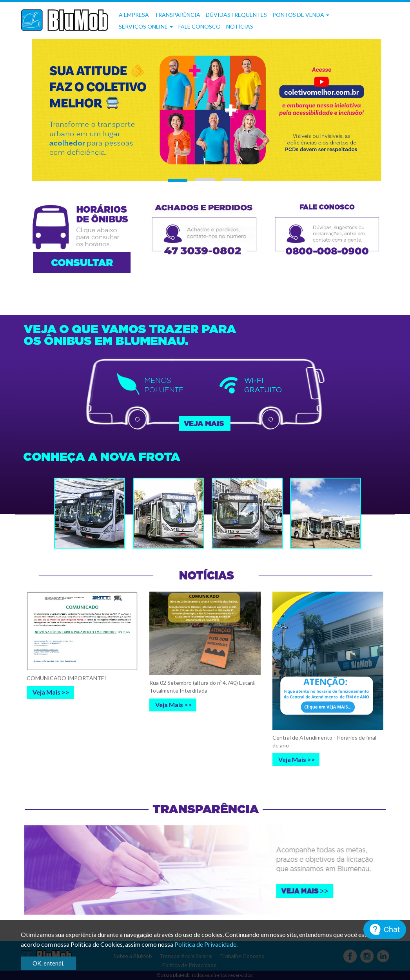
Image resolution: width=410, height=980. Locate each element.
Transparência (177, 15)
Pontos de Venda (301, 15)
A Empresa (134, 15)
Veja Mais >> (51, 692)
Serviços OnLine (146, 26)
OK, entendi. (48, 963)
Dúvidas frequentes (236, 15)
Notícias (240, 26)
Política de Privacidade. (206, 944)
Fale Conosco (200, 26)
